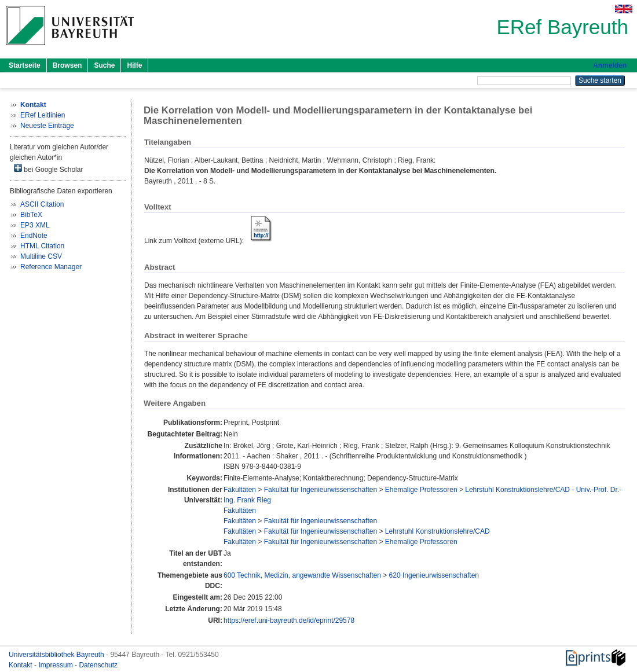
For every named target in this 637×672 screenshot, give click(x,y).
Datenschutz (98, 665)
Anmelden (610, 65)
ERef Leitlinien (43, 115)
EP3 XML (35, 225)
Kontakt (21, 665)
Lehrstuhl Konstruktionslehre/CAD (438, 531)
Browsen (67, 65)
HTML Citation (42, 246)
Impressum (56, 665)
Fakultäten (240, 490)
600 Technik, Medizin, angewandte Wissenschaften (302, 575)
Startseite (25, 65)
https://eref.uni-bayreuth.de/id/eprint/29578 (289, 620)
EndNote (34, 236)
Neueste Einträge (47, 126)
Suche (104, 65)
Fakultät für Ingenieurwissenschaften (321, 490)
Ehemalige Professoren (421, 490)
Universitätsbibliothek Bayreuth (57, 655)
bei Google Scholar (48, 169)
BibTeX (31, 215)
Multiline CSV (41, 256)
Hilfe (134, 65)
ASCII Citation (42, 204)
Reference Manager (51, 267)
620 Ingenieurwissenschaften (434, 575)
